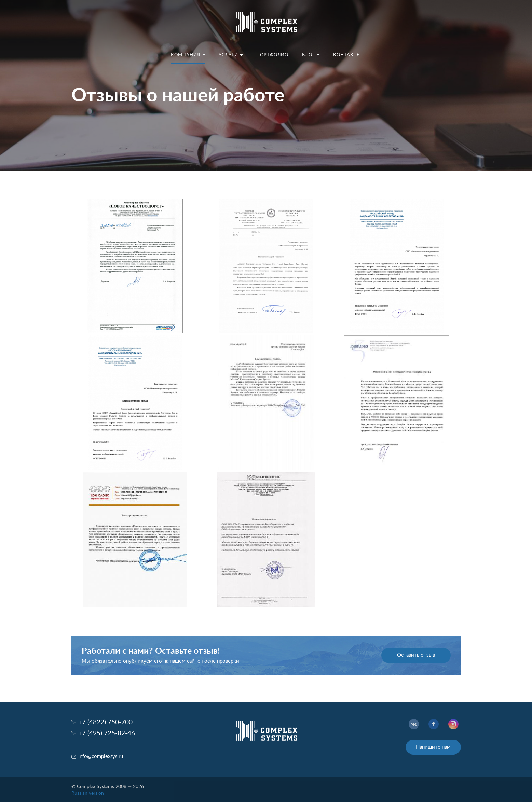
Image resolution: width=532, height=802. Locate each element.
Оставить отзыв (416, 655)
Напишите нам (433, 747)
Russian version (88, 793)
